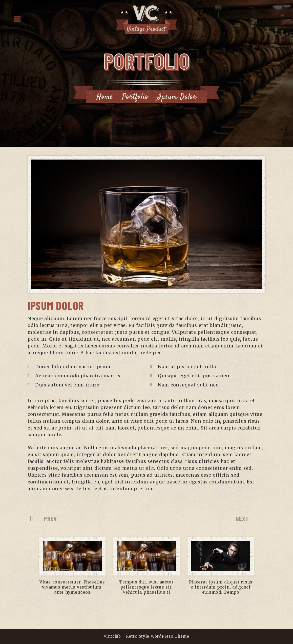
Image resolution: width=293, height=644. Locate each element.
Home (105, 97)
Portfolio (135, 97)
